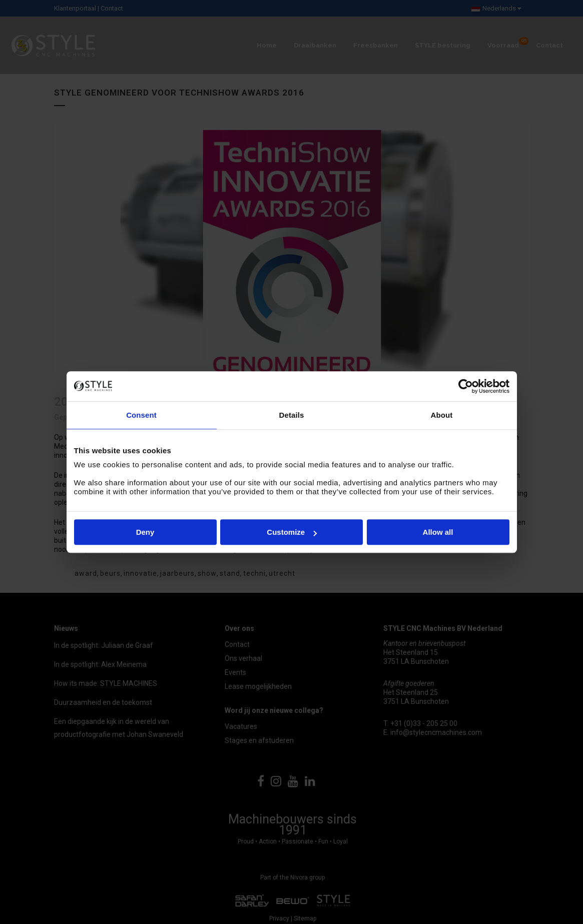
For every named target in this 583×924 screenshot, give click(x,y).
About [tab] (442, 415)
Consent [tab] (141, 415)
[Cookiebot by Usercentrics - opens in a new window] (466, 386)
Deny (145, 532)
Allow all (438, 532)
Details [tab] (292, 415)
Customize (292, 532)
